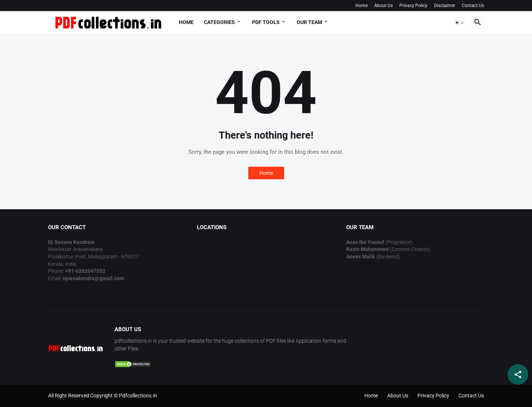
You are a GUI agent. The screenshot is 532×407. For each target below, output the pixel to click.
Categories (219, 22)
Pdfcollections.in (138, 396)
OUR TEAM (309, 22)
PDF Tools (266, 22)
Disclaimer (445, 6)
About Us (383, 6)
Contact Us (473, 6)
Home (362, 6)
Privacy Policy (413, 6)
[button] (460, 23)
